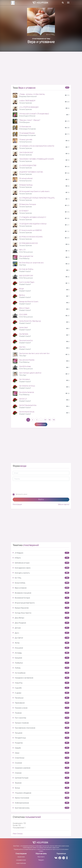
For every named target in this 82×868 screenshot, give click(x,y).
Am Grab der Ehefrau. (26, 269)
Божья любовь (41, 583)
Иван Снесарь (18, 834)
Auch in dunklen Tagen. (27, 282)
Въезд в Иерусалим (41, 608)
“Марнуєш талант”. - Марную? (30, 120)
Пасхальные (41, 698)
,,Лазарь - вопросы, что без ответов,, (32, 94)
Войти (41, 499)
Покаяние (41, 713)
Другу (41, 633)
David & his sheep (25, 366)
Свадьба (41, 748)
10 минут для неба (26, 140)
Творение (41, 783)
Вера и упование (41, 588)
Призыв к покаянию (41, 723)
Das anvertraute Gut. (26, 340)
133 (54, 420)
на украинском (21, 860)
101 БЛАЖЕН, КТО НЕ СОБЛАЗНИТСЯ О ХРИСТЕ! (37, 146)
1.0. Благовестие (25, 127)
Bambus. (22, 295)
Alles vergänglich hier (26, 256)
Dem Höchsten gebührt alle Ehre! (30, 373)
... (41, 420)
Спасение (41, 773)
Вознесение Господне (41, 598)
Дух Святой (41, 638)
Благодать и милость (41, 573)
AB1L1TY (22, 250)
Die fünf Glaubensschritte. (28, 405)
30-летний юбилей (26, 178)
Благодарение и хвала (41, 568)
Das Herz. (22, 347)
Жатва (41, 643)
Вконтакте (41, 857)
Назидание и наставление (41, 678)
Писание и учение (41, 708)
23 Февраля (41, 553)
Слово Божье (41, 758)
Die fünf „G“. (23, 399)
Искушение (41, 648)
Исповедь (41, 653)
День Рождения (41, 623)
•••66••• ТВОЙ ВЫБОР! (27, 101)
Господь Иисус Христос (41, 613)
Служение (41, 763)
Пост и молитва (41, 718)
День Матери (41, 618)
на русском (21, 857)
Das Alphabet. (24, 334)
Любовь (41, 668)
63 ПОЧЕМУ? (24, 211)
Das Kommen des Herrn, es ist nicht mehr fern (34, 353)
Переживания (41, 703)
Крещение (41, 658)
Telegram (41, 860)
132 (49, 420)
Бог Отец (41, 578)
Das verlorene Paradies (27, 360)
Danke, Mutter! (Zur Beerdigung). (30, 321)
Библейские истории (41, 563)
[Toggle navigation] (68, 3)
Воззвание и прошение (41, 593)
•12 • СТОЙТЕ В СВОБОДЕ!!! (29, 107)
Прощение (41, 733)
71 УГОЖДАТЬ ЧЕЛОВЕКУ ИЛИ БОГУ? (33, 217)
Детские (41, 628)
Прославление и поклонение (41, 728)
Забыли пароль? (64, 504)
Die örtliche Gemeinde (27, 392)
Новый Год (41, 683)
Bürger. (22, 289)
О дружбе (41, 688)
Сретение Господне (41, 778)
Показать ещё (41, 424)
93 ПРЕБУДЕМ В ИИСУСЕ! (28, 243)
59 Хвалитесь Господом (28, 204)
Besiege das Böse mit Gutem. (29, 302)
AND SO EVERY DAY (26, 276)
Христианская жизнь (41, 808)
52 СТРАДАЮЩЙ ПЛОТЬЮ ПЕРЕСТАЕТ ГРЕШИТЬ (37, 198)
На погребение (41, 673)
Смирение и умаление (41, 768)
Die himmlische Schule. (27, 412)
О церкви (41, 693)
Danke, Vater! (24, 327)
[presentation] (30, 487)
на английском (21, 863)
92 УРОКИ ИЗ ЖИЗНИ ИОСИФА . (31, 237)
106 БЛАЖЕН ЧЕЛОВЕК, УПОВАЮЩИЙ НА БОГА (36, 159)
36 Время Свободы (26, 185)
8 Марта (41, 558)
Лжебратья (41, 663)
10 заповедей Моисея (27, 133)
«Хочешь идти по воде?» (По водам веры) (34, 114)
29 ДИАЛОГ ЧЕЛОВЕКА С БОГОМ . (31, 172)
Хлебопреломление (41, 803)
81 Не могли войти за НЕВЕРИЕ (30, 230)
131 (45, 420)
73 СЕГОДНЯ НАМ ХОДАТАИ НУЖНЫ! (33, 224)
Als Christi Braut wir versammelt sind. (31, 263)
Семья (41, 753)
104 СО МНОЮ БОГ (26, 152)
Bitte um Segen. (24, 308)
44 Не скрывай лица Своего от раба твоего (34, 191)
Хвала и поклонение (41, 798)
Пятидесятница (41, 738)
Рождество (41, 743)
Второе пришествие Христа (41, 603)
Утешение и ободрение (41, 793)
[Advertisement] (41, 69)
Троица (41, 788)
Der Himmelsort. (25, 379)
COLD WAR (23, 314)
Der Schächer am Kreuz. (27, 386)
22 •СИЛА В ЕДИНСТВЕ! (28, 165)
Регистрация (17, 504)
